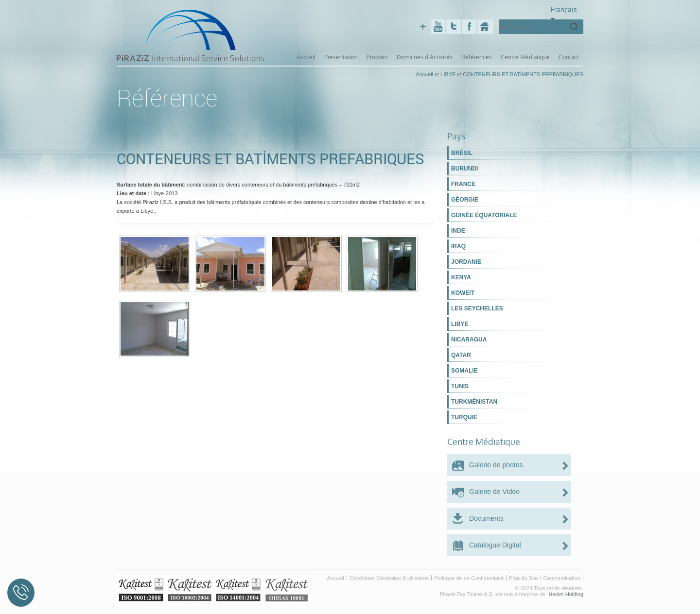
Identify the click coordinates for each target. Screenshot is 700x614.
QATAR (461, 355)
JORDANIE (466, 262)
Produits (377, 57)
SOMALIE (464, 371)
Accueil (306, 57)
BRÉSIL (462, 153)
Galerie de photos (496, 465)
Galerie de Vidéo (494, 492)
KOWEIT (463, 293)
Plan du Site (523, 578)
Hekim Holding (566, 594)
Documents (486, 518)
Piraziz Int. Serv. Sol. (485, 27)
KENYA (461, 277)
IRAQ (458, 246)
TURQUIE (464, 417)
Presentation (341, 57)
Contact (569, 57)
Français (564, 13)
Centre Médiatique (525, 57)
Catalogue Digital (495, 545)
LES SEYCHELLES (477, 308)
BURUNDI (464, 169)
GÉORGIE (465, 200)
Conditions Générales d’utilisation (389, 578)
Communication (562, 578)
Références (477, 57)
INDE (458, 231)
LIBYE (460, 324)
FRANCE (463, 184)
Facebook (469, 27)
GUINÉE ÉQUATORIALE (484, 215)
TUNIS (460, 386)
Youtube (438, 27)
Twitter (454, 27)
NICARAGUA (469, 340)
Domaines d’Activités (425, 57)
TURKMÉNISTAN (474, 402)
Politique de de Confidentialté (469, 578)
